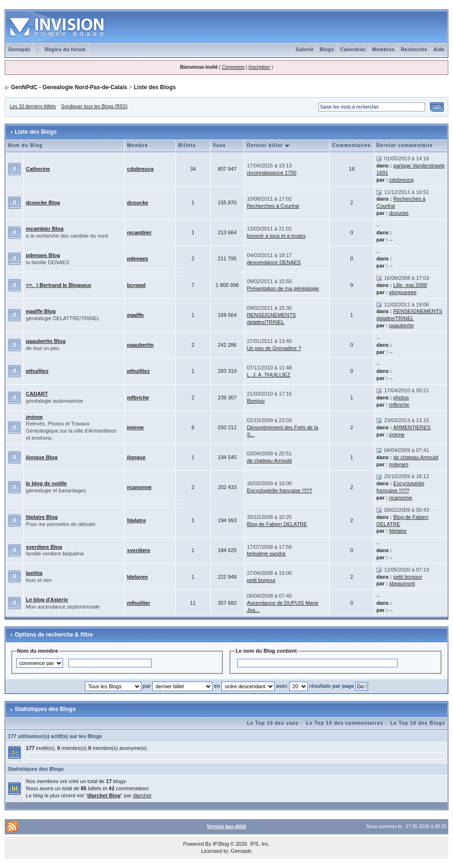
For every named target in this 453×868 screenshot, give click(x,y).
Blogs (327, 50)
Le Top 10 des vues (273, 723)
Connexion (233, 67)
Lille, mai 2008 (410, 285)
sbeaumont (402, 583)
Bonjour (256, 401)
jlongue (136, 457)
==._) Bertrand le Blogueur (59, 285)
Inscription (259, 67)
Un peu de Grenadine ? (274, 348)
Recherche (414, 50)
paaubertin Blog (46, 341)
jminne (34, 417)
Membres (384, 50)
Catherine (38, 169)
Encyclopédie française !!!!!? (279, 490)
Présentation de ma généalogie (283, 288)
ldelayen (138, 577)
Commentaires (351, 145)
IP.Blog (221, 844)
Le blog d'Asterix (47, 600)
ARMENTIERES (411, 427)
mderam (399, 464)
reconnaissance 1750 (272, 173)
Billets (187, 145)
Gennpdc (20, 50)
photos (401, 397)
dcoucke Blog (43, 203)
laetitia (34, 573)
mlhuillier (139, 603)
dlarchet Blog (104, 795)
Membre (138, 145)
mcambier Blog (45, 229)
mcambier (139, 232)
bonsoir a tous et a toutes (276, 236)
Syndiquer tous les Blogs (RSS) (94, 106)
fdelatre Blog (42, 517)
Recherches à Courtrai (273, 206)
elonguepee (403, 292)
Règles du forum (65, 50)
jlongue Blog (42, 457)
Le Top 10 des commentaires (345, 723)
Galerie (305, 50)
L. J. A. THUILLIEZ (268, 375)
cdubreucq (140, 169)
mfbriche (138, 397)
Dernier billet (268, 145)
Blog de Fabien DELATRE (277, 524)
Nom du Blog (25, 145)
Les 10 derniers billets (33, 106)
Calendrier (353, 50)
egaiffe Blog (41, 311)
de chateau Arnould (269, 461)
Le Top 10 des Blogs (418, 723)
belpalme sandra (266, 554)
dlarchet (142, 795)
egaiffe (135, 315)
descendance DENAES (274, 262)
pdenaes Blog (43, 255)
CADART (37, 394)
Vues (220, 145)
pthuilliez (37, 371)
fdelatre (137, 520)
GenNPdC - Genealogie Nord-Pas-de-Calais (69, 87)
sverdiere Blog (44, 547)
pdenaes (138, 259)
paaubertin (402, 325)
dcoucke (138, 203)
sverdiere (139, 550)
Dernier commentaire (405, 145)
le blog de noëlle (46, 483)
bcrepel (136, 285)
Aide (439, 50)
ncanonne (139, 487)
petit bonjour (261, 580)
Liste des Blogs (155, 87)
